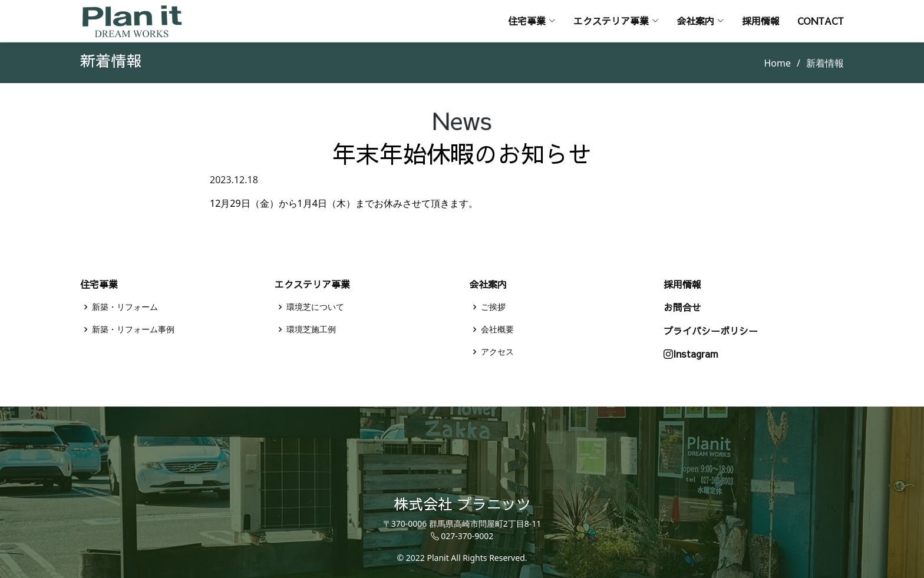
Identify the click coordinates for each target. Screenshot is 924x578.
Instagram (691, 354)
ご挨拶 (493, 307)
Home (778, 63)
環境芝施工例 (311, 329)
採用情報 (761, 21)
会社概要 (497, 329)
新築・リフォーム (125, 307)
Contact (821, 21)
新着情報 (825, 63)
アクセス (497, 352)
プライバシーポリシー (711, 331)
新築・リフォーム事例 (133, 329)
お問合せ (682, 307)
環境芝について (315, 307)
